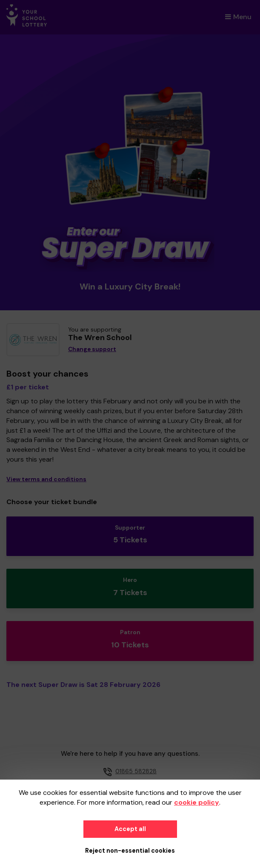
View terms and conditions (46, 479)
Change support (92, 349)
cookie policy (197, 802)
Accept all (130, 829)
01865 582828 (136, 771)
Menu (238, 17)
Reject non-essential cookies (130, 851)
